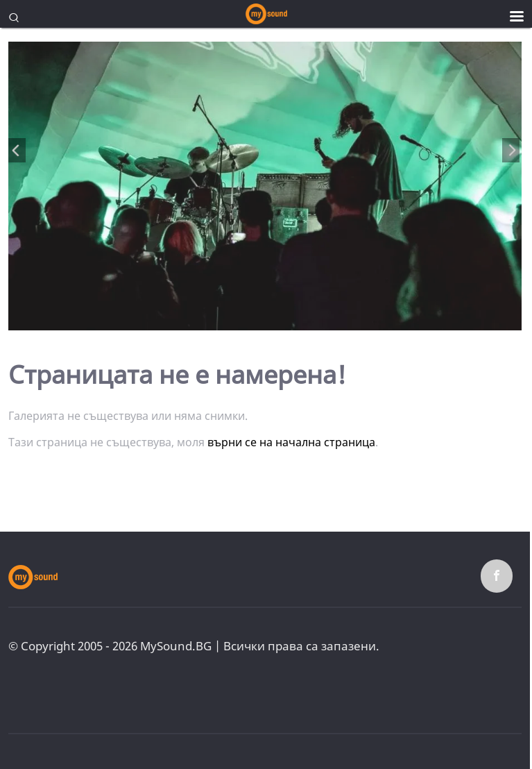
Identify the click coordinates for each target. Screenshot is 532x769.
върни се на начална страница (291, 442)
